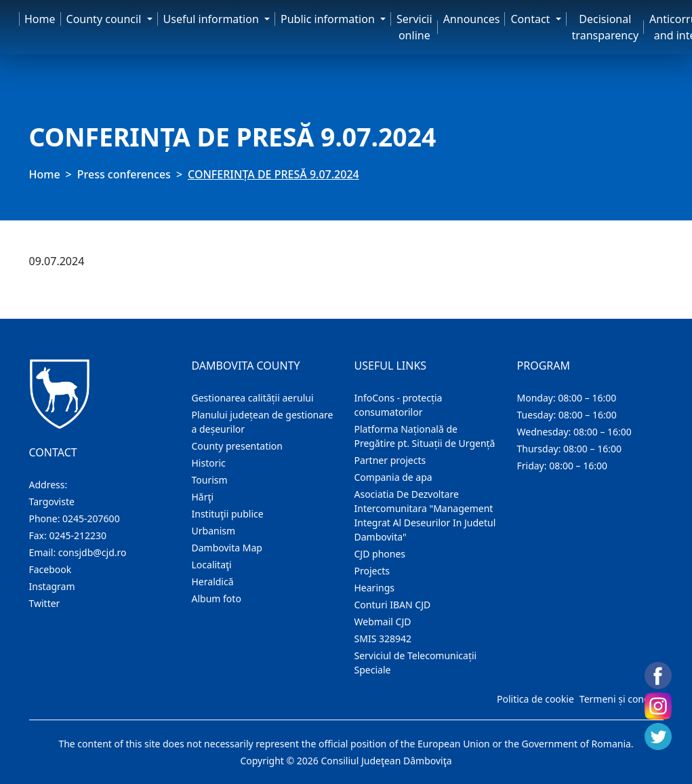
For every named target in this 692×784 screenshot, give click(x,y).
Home (40, 19)
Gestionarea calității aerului (253, 398)
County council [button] (105, 19)
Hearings (375, 588)
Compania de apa (393, 477)
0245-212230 (78, 535)
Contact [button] (531, 19)
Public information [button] (329, 19)
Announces (472, 19)
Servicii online (414, 27)
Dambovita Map (227, 548)
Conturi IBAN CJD (393, 605)
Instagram (52, 586)
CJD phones (380, 554)
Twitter (45, 603)
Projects (372, 571)
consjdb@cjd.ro (93, 552)
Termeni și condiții (620, 699)
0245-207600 (91, 518)
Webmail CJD (383, 622)
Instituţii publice (228, 514)
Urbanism (214, 531)
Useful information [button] (212, 19)
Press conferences (124, 174)
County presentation (237, 446)
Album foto (217, 599)
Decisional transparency (605, 27)
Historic (209, 463)
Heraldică (213, 582)
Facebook (50, 569)
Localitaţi (212, 565)
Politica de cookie (535, 699)
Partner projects (390, 460)
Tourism (210, 480)
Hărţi (203, 497)
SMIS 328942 (383, 639)
